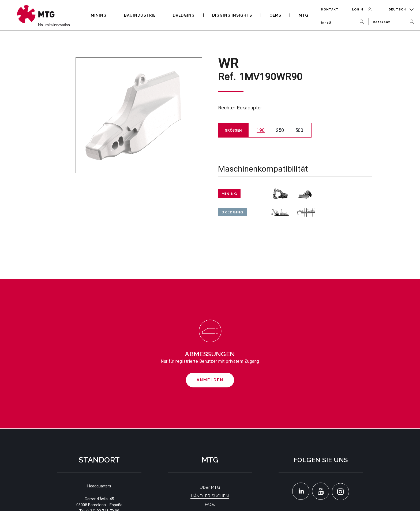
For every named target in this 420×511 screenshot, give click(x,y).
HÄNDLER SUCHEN (210, 496)
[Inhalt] (344, 21)
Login (362, 10)
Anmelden (210, 380)
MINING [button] (99, 15)
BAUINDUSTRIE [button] (140, 15)
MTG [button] (303, 15)
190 (261, 130)
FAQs (210, 505)
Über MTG (210, 487)
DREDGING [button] (184, 15)
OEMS (275, 15)
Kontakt (330, 10)
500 (299, 130)
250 (280, 130)
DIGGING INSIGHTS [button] (232, 15)
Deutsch (401, 10)
